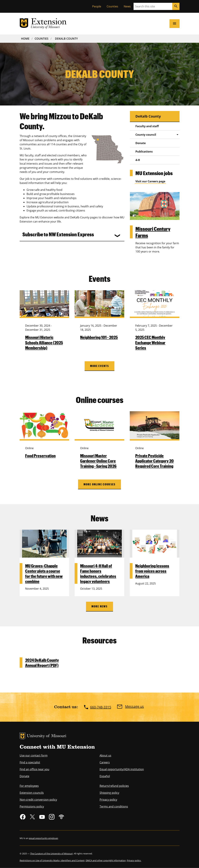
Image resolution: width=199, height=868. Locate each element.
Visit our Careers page (150, 181)
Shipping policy (109, 793)
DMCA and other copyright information (106, 860)
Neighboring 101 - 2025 (99, 337)
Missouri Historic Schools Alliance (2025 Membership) (44, 342)
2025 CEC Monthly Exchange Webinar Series (150, 342)
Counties (112, 6)
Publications (144, 152)
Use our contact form (34, 755)
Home (25, 39)
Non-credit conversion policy (38, 800)
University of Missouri (47, 736)
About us (105, 755)
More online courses (99, 484)
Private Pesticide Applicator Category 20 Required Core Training (154, 461)
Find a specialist (30, 762)
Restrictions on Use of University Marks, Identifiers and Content (52, 860)
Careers (105, 762)
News (127, 6)
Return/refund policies (114, 786)
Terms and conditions (114, 806)
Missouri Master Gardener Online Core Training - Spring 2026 (98, 461)
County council (146, 135)
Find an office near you (34, 769)
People (97, 6)
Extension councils (32, 793)
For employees (29, 786)
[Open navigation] (175, 24)
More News (99, 606)
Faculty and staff (147, 126)
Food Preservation (40, 456)
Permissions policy (32, 806)
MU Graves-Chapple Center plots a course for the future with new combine (44, 573)
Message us (134, 706)
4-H (138, 160)
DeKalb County (66, 39)
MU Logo (22, 736)
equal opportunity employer (44, 838)
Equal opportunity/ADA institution (122, 769)
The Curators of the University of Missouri (51, 854)
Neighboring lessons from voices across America (152, 571)
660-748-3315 (101, 707)
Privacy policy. (134, 860)
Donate (141, 143)
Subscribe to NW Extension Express (58, 234)
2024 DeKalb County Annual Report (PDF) (42, 663)
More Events (100, 366)
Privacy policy (108, 800)
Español (105, 776)
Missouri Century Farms (153, 232)
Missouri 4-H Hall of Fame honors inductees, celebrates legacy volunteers (98, 573)
